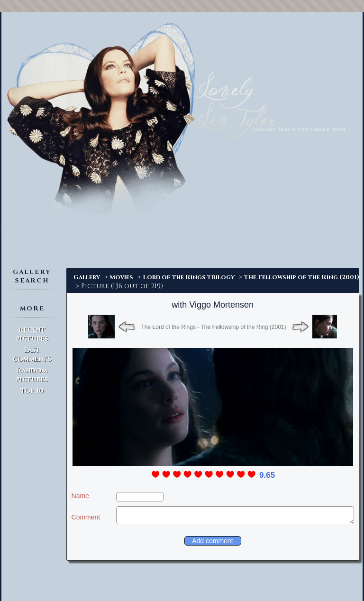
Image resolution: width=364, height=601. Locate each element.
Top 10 (32, 391)
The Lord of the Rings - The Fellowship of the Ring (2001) (214, 327)
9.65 (267, 475)
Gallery (87, 277)
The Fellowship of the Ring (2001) (302, 277)
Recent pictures (32, 334)
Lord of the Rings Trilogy (189, 277)
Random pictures (32, 375)
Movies (121, 277)
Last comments (32, 355)
